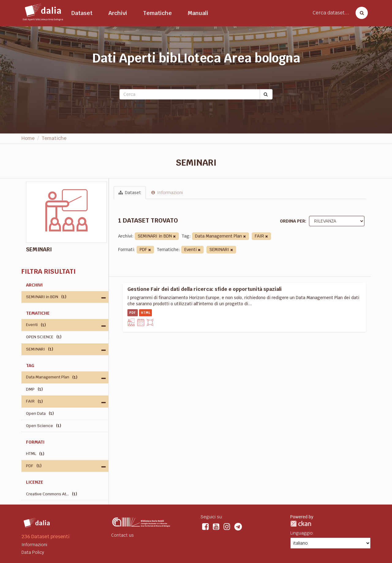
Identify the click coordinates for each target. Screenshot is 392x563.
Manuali (198, 13)
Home (28, 138)
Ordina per (292, 221)
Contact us (123, 535)
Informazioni (167, 193)
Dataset (82, 13)
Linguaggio (302, 533)
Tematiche (157, 13)
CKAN (301, 524)
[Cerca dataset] (360, 13)
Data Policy (33, 552)
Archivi (118, 13)
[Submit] (266, 94)
